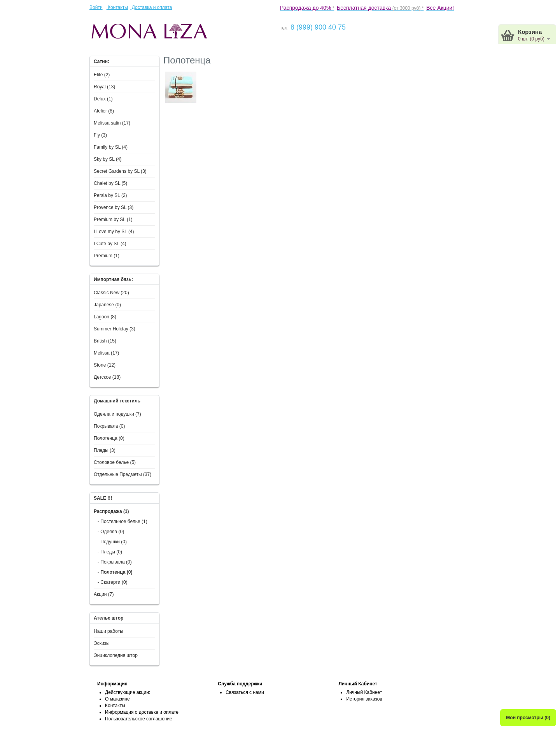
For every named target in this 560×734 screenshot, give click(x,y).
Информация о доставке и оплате (142, 712)
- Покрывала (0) (115, 562)
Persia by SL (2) (110, 195)
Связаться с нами (245, 692)
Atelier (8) (104, 111)
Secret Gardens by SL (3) (120, 171)
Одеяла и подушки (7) (117, 414)
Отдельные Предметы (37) (122, 474)
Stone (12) (105, 365)
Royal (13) (104, 87)
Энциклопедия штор (116, 655)
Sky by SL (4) (108, 159)
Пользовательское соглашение (139, 719)
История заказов (364, 699)
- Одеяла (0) (111, 532)
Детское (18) (107, 377)
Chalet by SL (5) (110, 183)
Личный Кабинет (364, 692)
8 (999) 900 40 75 (317, 27)
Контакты (117, 7)
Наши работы (108, 631)
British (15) (105, 341)
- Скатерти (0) (113, 582)
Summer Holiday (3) (115, 329)
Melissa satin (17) (112, 123)
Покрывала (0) (109, 426)
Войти (96, 7)
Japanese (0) (107, 305)
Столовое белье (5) (115, 462)
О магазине (117, 699)
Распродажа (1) (111, 511)
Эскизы (102, 643)
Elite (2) (102, 75)
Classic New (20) (111, 293)
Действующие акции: (128, 692)
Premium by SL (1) (113, 219)
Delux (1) (103, 99)
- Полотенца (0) (115, 572)
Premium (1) (107, 256)
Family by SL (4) (111, 147)
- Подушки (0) (112, 542)
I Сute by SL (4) (110, 244)
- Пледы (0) (110, 552)
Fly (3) (100, 135)
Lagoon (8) (105, 317)
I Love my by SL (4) (114, 232)
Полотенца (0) (109, 438)
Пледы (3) (105, 450)
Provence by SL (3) (114, 207)
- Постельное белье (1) (122, 522)
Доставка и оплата (151, 7)
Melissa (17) (106, 353)
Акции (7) (104, 594)
